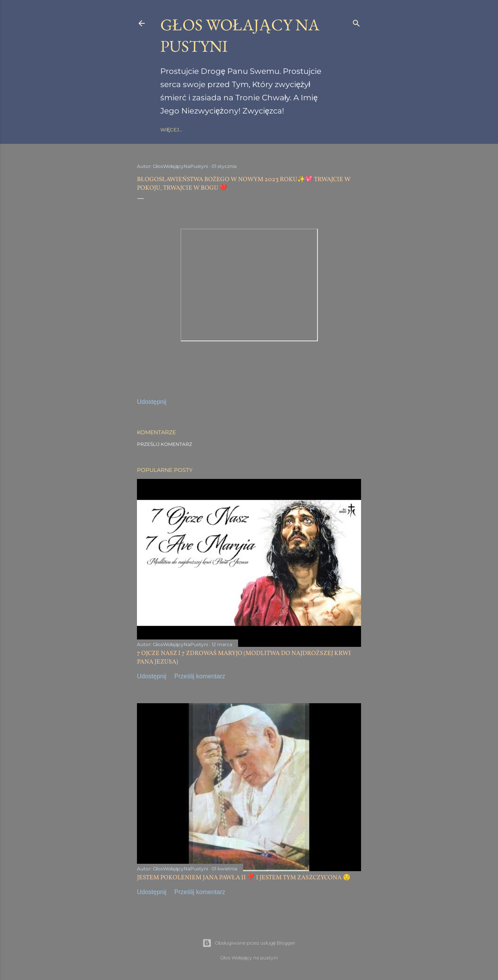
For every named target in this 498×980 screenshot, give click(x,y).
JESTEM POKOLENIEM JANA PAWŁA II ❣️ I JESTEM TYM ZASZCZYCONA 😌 (244, 878)
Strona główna (182, 130)
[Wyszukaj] (356, 22)
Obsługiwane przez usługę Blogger (249, 943)
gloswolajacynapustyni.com (249, 130)
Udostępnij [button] (152, 402)
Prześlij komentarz (165, 444)
